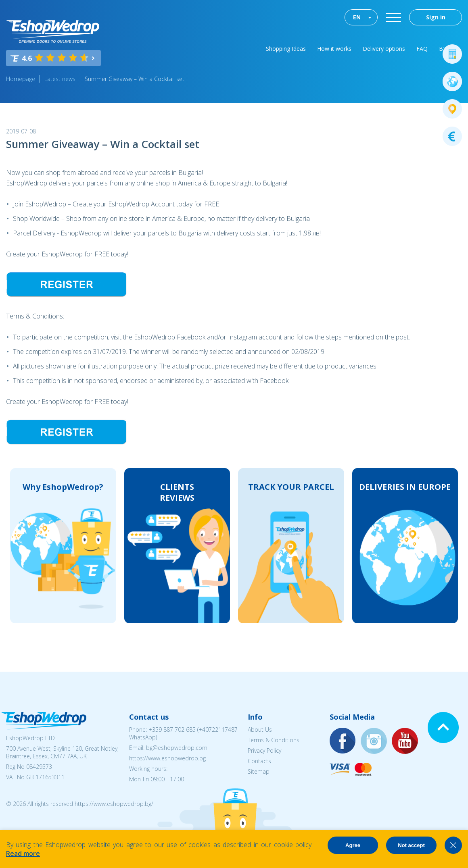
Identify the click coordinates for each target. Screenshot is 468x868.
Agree (353, 845)
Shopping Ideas (286, 49)
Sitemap (259, 771)
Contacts (259, 761)
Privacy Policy (264, 750)
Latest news (60, 79)
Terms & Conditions (274, 740)
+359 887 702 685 (172, 730)
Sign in (436, 17)
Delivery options (384, 49)
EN (357, 17)
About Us (260, 730)
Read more (23, 853)
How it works (334, 49)
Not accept (411, 845)
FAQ (422, 49)
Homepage (21, 79)
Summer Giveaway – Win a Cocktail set (135, 79)
